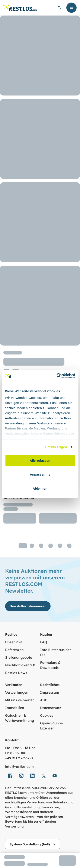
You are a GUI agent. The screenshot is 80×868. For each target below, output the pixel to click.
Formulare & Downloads (50, 665)
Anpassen (40, 474)
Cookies (47, 715)
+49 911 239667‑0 (19, 758)
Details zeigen (56, 447)
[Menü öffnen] (71, 8)
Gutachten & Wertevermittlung (20, 718)
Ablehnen (40, 488)
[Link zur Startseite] (20, 8)
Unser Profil (15, 642)
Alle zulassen (40, 460)
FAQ (44, 642)
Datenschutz (51, 708)
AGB (44, 700)
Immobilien (15, 708)
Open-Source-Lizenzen (52, 726)
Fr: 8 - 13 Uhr (15, 753)
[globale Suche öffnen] (60, 8)
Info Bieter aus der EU (55, 652)
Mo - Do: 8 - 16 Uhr (20, 748)
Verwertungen (17, 692)
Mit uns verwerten (20, 700)
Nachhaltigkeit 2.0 (20, 665)
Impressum (50, 692)
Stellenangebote (19, 657)
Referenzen (14, 650)
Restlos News (16, 673)
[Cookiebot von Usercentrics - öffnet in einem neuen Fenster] (57, 376)
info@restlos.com (19, 767)
